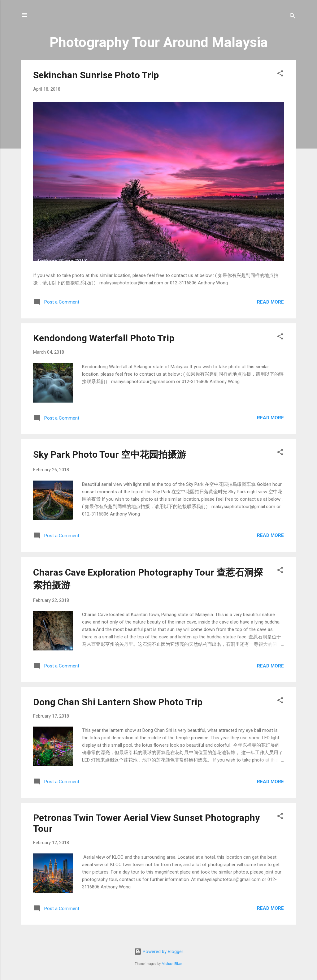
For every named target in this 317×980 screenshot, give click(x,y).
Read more (270, 302)
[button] (280, 74)
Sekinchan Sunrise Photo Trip (96, 75)
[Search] (293, 17)
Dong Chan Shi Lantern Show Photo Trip (118, 702)
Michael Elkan (172, 964)
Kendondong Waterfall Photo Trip (104, 338)
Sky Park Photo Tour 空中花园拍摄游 (110, 454)
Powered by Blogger (159, 952)
